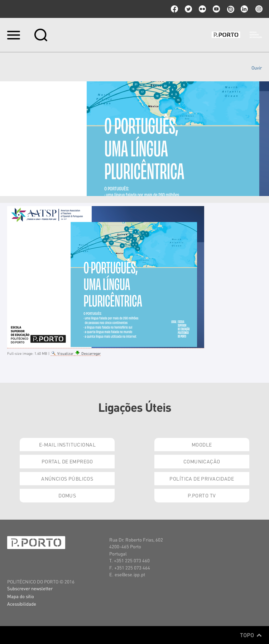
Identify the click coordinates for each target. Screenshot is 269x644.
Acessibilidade (22, 604)
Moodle (202, 444)
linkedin (244, 9)
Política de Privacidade (202, 478)
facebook (174, 9)
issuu (230, 9)
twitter (188, 9)
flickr (202, 9)
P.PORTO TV (202, 495)
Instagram (258, 9)
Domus (67, 495)
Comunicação (202, 461)
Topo (251, 635)
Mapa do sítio (21, 596)
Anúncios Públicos (67, 478)
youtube (216, 9)
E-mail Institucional (67, 444)
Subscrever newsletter (30, 588)
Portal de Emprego (67, 461)
